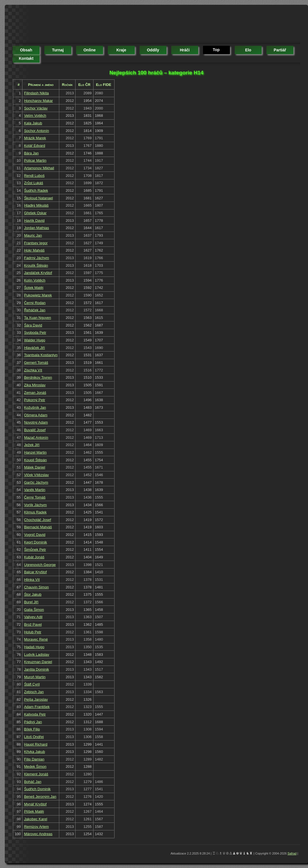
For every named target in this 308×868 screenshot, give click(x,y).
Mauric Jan (33, 235)
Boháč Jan (33, 782)
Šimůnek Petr (35, 550)
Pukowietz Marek (38, 295)
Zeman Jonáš (35, 393)
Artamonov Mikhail (39, 168)
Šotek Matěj (34, 288)
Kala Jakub (33, 123)
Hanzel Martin (35, 452)
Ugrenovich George (40, 565)
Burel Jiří (31, 602)
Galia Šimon (34, 610)
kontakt (26, 58)
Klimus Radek (35, 512)
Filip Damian (34, 759)
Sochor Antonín (37, 131)
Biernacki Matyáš (38, 527)
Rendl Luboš (34, 176)
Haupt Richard (36, 744)
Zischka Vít (33, 370)
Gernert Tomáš (36, 363)
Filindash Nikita (36, 93)
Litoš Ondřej (34, 737)
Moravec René (36, 639)
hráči (185, 50)
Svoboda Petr (35, 333)
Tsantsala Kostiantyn (41, 355)
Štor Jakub (33, 594)
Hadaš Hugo (34, 647)
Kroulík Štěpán (36, 265)
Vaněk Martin (35, 490)
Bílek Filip (32, 729)
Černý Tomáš (35, 497)
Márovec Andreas (38, 834)
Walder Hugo (35, 340)
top (216, 50)
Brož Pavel (33, 624)
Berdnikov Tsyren (38, 377)
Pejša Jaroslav (36, 699)
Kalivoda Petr (35, 714)
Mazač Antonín (36, 438)
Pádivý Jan (33, 722)
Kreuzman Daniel (38, 662)
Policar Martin (35, 160)
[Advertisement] (115, 25)
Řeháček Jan (35, 310)
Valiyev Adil (33, 617)
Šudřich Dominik (37, 789)
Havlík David (34, 221)
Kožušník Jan (35, 407)
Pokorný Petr (35, 400)
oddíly (153, 50)
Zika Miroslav (35, 385)
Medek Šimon (35, 767)
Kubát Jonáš (34, 557)
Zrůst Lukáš (34, 183)
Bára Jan (31, 153)
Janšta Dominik (37, 669)
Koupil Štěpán (36, 460)
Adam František (37, 707)
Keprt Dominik (36, 542)
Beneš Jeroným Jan (40, 797)
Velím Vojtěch (35, 116)
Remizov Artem (36, 827)
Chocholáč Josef (38, 520)
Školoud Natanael (39, 198)
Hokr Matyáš (34, 250)
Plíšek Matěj (34, 811)
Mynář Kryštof (35, 804)
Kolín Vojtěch (35, 280)
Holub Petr (33, 632)
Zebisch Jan (34, 692)
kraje (121, 50)
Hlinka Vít (32, 580)
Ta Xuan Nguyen (38, 318)
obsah (26, 50)
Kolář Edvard (35, 146)
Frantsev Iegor (36, 243)
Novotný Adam (36, 422)
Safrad (292, 853)
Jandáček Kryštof (38, 273)
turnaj (58, 50)
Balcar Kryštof (36, 572)
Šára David (33, 325)
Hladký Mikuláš (36, 205)
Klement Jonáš (36, 774)
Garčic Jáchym (36, 482)
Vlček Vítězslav (36, 475)
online (90, 50)
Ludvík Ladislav (37, 655)
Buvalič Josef (35, 430)
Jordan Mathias (37, 228)
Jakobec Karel (36, 819)
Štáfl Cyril (32, 684)
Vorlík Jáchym (36, 505)
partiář (280, 50)
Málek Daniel (35, 467)
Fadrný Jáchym (37, 258)
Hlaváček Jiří (35, 348)
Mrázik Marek (35, 138)
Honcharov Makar (39, 101)
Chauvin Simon (36, 587)
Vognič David (35, 535)
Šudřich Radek (36, 190)
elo (248, 50)
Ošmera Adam (36, 415)
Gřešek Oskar (35, 213)
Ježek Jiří (32, 445)
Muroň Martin (35, 677)
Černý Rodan (35, 303)
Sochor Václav (36, 108)
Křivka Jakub (35, 752)
